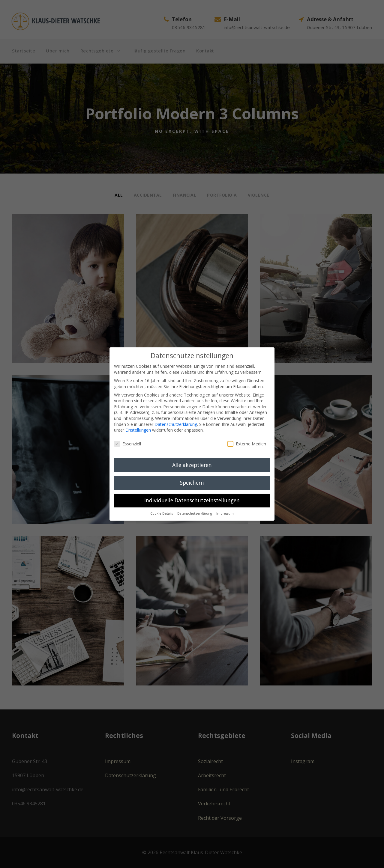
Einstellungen (138, 430)
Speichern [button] (192, 483)
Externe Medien (247, 444)
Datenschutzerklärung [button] (195, 513)
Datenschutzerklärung (176, 424)
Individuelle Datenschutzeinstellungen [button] (192, 500)
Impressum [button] (225, 513)
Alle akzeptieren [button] (192, 465)
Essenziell (127, 444)
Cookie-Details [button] (162, 513)
